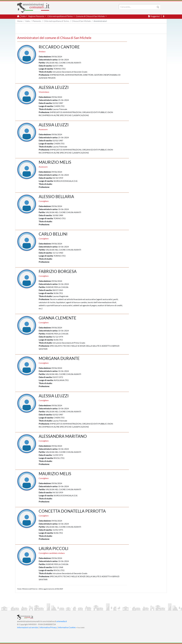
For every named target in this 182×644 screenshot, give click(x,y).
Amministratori (100, 21)
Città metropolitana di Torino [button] (60, 16)
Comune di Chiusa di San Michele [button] (90, 16)
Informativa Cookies (67, 627)
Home (20, 21)
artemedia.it (62, 621)
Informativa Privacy (48, 627)
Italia (27, 21)
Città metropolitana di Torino (56, 21)
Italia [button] (23, 16)
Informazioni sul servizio (28, 627)
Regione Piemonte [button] (36, 16)
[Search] (138, 7)
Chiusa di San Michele (81, 21)
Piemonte (37, 21)
